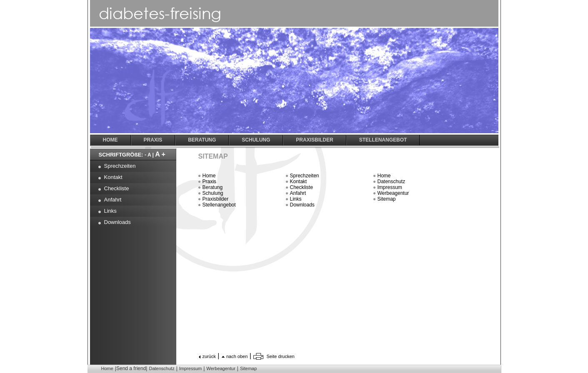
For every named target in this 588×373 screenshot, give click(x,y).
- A (148, 155)
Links (296, 199)
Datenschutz (392, 182)
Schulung (213, 193)
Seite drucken (280, 356)
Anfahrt (298, 193)
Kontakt (299, 182)
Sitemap (387, 199)
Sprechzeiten (305, 176)
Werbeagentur (393, 193)
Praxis (209, 182)
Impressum (390, 187)
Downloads (302, 205)
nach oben (237, 356)
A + (160, 154)
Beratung (213, 187)
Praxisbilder (216, 199)
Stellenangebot (219, 205)
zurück (209, 356)
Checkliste (302, 187)
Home (209, 176)
